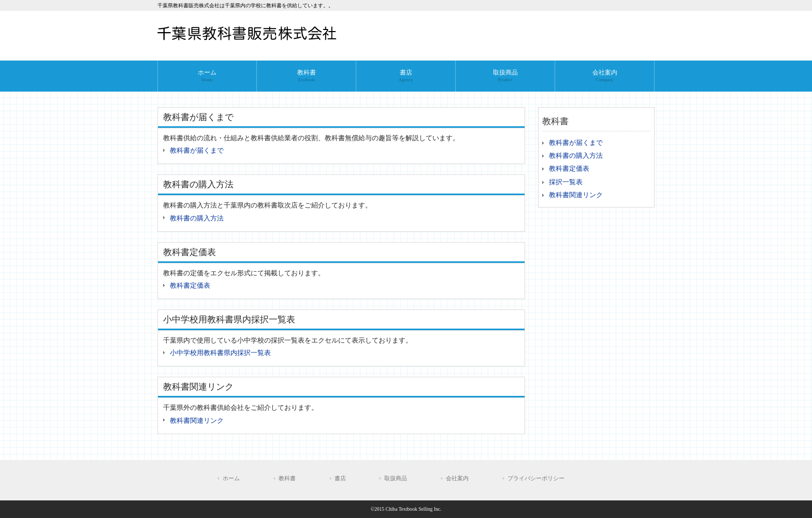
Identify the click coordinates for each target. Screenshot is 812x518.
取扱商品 (396, 478)
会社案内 (457, 478)
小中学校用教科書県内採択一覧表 (220, 353)
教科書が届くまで (197, 151)
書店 (340, 478)
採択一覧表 (566, 182)
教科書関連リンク (197, 421)
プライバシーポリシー (536, 478)
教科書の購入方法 (197, 218)
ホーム (231, 478)
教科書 (287, 478)
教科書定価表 (190, 286)
